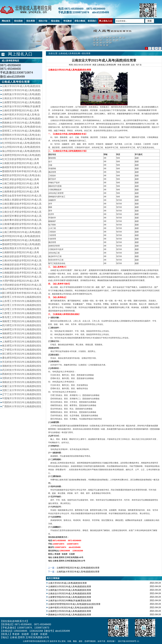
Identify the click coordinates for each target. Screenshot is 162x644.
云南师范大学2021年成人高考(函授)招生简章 (70, 611)
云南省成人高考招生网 (69, 53)
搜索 (150, 21)
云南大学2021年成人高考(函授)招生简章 (67, 583)
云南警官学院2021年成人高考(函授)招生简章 (78, 568)
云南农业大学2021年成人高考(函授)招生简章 (70, 594)
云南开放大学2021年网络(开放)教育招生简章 (70, 601)
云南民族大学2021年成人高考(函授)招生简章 (78, 572)
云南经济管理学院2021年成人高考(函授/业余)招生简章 (74, 604)
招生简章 (86, 53)
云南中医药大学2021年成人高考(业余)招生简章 (71, 608)
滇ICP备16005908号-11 (129, 641)
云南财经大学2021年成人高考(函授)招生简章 (70, 587)
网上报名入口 (20, 54)
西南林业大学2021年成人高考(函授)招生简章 (70, 615)
